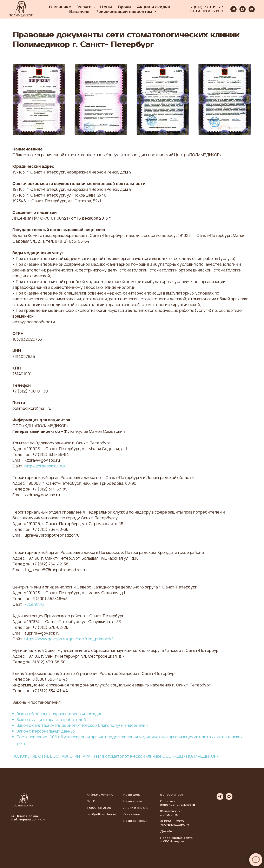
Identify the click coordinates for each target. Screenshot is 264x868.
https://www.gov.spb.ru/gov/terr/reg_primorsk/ (69, 639)
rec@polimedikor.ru (101, 814)
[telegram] (233, 9)
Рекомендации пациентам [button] (124, 12)
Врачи (124, 7)
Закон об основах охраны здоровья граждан (59, 714)
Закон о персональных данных (46, 731)
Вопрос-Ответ (172, 795)
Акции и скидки (154, 7)
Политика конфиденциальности (178, 803)
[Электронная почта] (252, 9)
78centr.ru (34, 604)
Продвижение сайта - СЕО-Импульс (176, 840)
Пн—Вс (92, 801)
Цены (106, 7)
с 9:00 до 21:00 (99, 808)
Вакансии (79, 12)
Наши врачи (133, 801)
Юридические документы (171, 813)
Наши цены (132, 795)
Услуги (85, 7)
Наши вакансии (135, 821)
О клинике (60, 7)
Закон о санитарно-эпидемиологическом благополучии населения (82, 725)
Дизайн (166, 831)
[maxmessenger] (243, 9)
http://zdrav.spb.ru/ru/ (45, 466)
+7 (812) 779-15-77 (206, 7)
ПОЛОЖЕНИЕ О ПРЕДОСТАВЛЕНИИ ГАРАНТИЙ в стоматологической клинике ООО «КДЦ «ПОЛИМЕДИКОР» (116, 756)
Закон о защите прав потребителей (51, 719)
